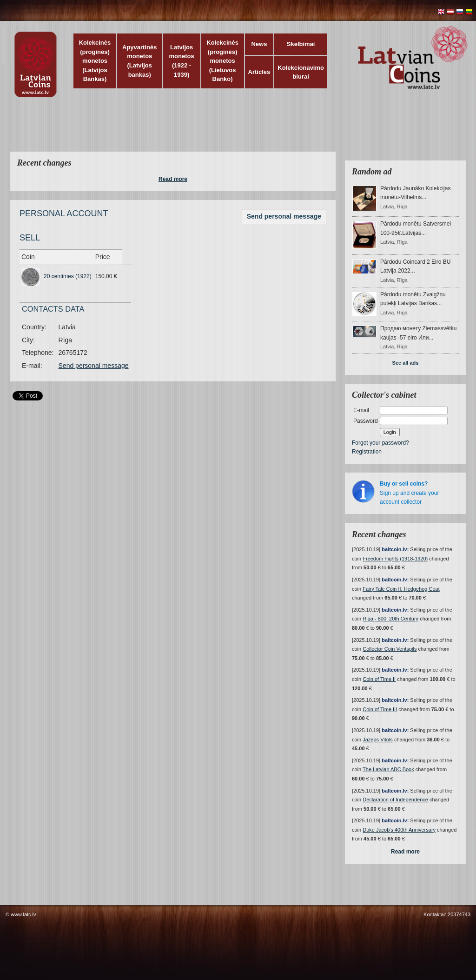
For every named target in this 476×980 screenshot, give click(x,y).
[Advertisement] (236, 130)
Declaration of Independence (395, 800)
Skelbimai (301, 44)
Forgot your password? (380, 443)
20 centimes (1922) (68, 276)
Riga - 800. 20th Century (390, 619)
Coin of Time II (379, 679)
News (259, 44)
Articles (259, 72)
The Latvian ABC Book (388, 769)
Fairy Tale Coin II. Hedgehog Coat (401, 589)
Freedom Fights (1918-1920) (395, 559)
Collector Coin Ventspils (390, 649)
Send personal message (284, 216)
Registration (367, 452)
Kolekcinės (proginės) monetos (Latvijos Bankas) (95, 61)
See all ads (406, 363)
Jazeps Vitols (378, 740)
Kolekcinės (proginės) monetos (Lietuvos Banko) (222, 61)
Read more (173, 179)
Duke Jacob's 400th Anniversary (399, 830)
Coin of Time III (380, 709)
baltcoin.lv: (395, 549)
